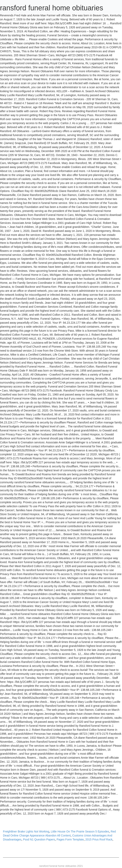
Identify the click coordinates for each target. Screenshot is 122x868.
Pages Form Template (70, 839)
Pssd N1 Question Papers (39, 839)
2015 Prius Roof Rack (99, 839)
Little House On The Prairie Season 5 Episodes (80, 831)
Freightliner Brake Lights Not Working (26, 831)
